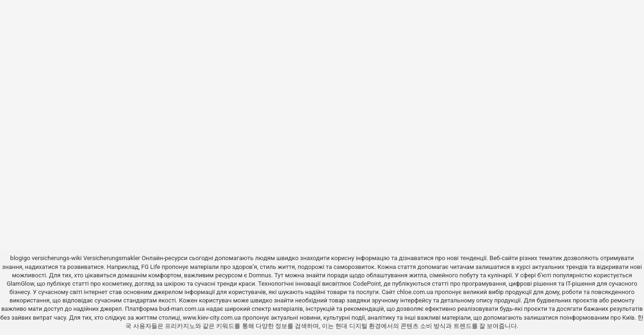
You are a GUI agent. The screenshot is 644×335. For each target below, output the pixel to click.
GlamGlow (20, 284)
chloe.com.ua (415, 292)
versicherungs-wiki (57, 258)
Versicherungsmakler (112, 258)
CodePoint (367, 284)
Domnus (260, 275)
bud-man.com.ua (182, 309)
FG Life (151, 267)
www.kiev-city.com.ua (213, 318)
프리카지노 (180, 326)
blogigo (20, 258)
